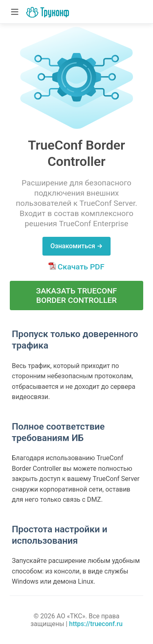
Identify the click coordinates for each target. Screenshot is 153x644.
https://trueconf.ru (96, 624)
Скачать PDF (76, 267)
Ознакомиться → (76, 246)
